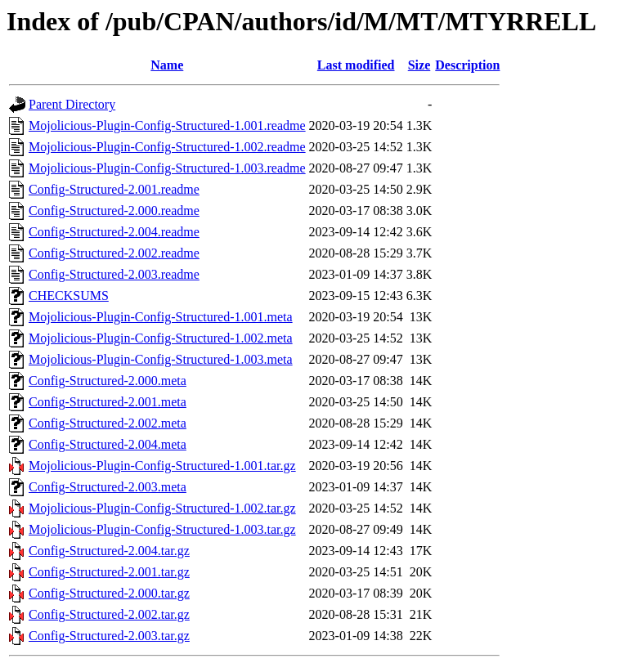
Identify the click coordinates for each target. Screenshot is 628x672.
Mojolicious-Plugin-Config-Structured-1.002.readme (167, 147)
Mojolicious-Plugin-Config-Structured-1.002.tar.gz (162, 508)
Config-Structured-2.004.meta (108, 444)
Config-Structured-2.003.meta (108, 487)
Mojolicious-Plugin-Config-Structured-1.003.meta (161, 359)
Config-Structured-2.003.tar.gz (109, 636)
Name (167, 65)
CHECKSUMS (69, 296)
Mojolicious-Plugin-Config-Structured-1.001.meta (161, 317)
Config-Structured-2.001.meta (108, 402)
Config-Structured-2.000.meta (108, 381)
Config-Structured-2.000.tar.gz (109, 593)
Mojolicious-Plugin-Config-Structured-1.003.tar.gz (162, 529)
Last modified (356, 65)
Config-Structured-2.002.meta (108, 423)
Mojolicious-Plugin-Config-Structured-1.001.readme (167, 125)
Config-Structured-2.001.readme (114, 189)
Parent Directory (72, 104)
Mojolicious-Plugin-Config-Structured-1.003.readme (167, 168)
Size (419, 65)
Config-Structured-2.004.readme (114, 232)
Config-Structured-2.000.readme (114, 211)
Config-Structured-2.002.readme (114, 253)
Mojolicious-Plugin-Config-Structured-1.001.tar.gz (162, 466)
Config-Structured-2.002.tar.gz (109, 614)
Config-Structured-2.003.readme (114, 274)
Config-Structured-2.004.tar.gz (109, 551)
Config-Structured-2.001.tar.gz (109, 572)
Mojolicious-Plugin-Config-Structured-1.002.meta (161, 338)
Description (467, 65)
